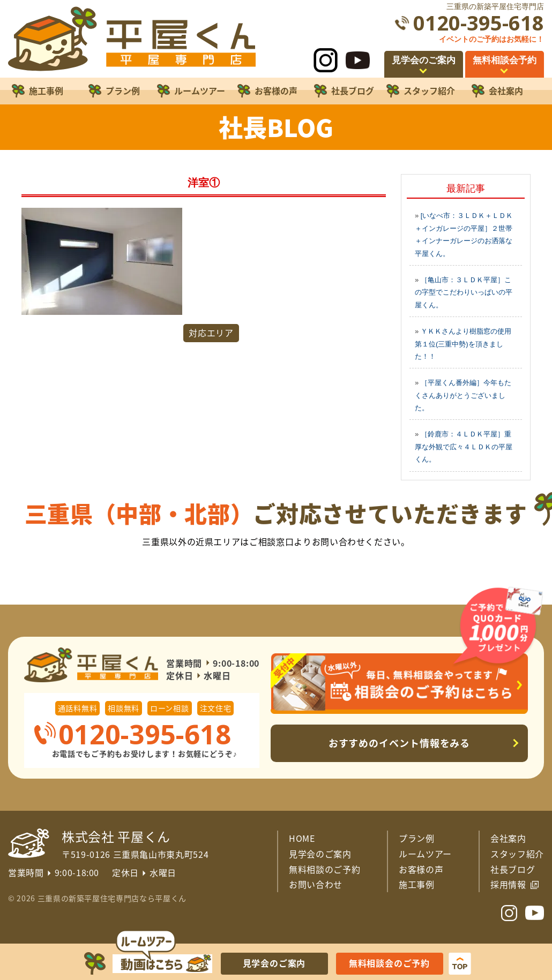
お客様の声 (421, 869)
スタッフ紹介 (517, 854)
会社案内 (508, 838)
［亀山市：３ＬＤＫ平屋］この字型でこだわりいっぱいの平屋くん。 (464, 292)
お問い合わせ (316, 884)
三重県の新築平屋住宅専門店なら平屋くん (112, 898)
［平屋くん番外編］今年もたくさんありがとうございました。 (463, 395)
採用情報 (508, 884)
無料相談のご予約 (325, 869)
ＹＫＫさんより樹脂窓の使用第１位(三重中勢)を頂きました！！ (463, 344)
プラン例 (417, 838)
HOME (302, 838)
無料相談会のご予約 (389, 963)
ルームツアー (425, 854)
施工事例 (417, 884)
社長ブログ (513, 869)
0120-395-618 (479, 23)
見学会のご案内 (320, 854)
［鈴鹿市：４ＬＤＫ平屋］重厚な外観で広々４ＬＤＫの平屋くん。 (464, 447)
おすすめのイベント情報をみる (400, 743)
